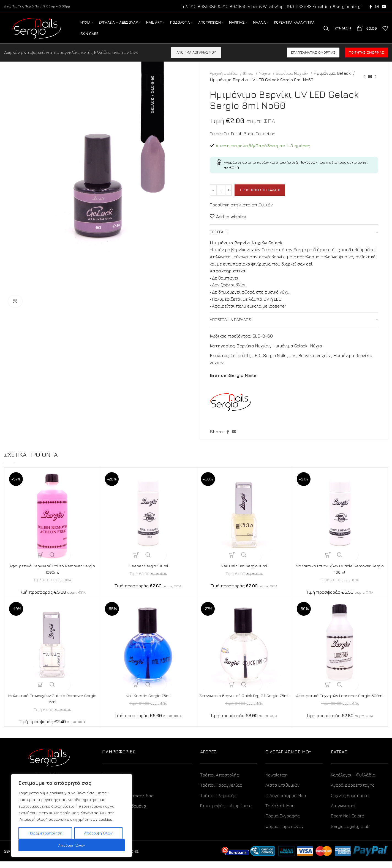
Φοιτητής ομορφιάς (366, 59)
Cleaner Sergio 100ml (148, 572)
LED (256, 362)
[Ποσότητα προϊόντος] (221, 197)
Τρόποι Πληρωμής (218, 802)
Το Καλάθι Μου (280, 812)
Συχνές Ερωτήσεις (350, 802)
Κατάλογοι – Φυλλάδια (353, 781)
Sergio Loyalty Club (350, 833)
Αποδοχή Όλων (72, 845)
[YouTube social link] (384, 7)
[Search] (326, 32)
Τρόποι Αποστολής (220, 781)
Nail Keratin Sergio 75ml (148, 702)
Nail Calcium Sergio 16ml (244, 572)
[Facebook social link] (371, 7)
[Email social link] (234, 438)
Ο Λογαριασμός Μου (286, 802)
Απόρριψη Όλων (98, 833)
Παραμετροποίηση (45, 833)
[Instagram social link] (377, 7)
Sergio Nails (275, 362)
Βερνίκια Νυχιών (292, 80)
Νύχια (265, 80)
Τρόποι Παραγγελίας (221, 792)
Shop (249, 80)
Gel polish (240, 362)
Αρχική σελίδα (224, 80)
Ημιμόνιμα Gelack (331, 80)
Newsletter (276, 781)
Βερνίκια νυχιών (315, 362)
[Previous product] (364, 83)
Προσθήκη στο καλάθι (260, 197)
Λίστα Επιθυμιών (282, 792)
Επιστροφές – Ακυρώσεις (226, 812)
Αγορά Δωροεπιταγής (353, 792)
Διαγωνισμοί (343, 812)
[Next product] (375, 83)
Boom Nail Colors (348, 822)
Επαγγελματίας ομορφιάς (313, 59)
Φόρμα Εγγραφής (283, 822)
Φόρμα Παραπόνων (285, 833)
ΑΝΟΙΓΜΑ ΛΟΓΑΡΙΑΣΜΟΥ (196, 59)
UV (292, 362)
